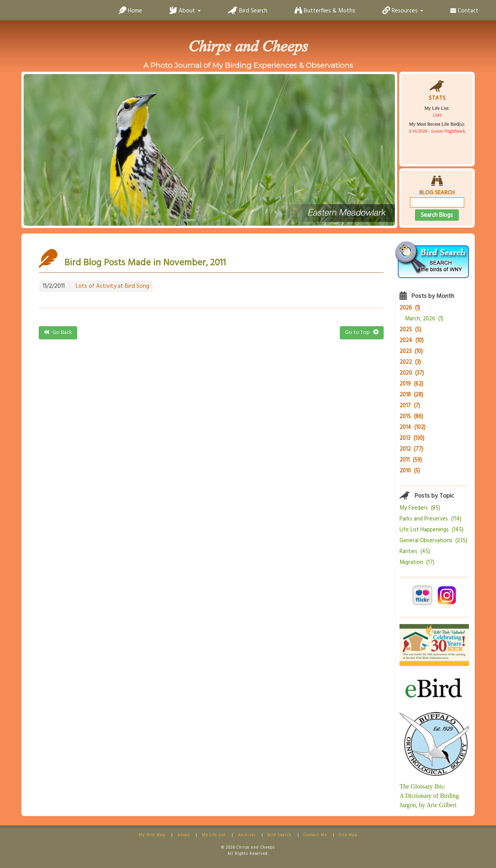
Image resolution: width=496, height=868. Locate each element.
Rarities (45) (415, 552)
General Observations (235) (433, 541)
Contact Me (315, 835)
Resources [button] (403, 11)
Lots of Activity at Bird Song (112, 286)
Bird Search (248, 11)
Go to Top (362, 333)
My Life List (214, 835)
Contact (464, 11)
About (184, 835)
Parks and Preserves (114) (431, 519)
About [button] (185, 11)
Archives (247, 835)
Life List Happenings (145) (431, 530)
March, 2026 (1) (424, 319)
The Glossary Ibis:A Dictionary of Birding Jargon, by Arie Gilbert (429, 796)
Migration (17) (417, 563)
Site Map (348, 835)
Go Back (58, 333)
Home (130, 11)
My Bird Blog (152, 835)
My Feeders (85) (420, 508)
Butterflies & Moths (325, 11)
